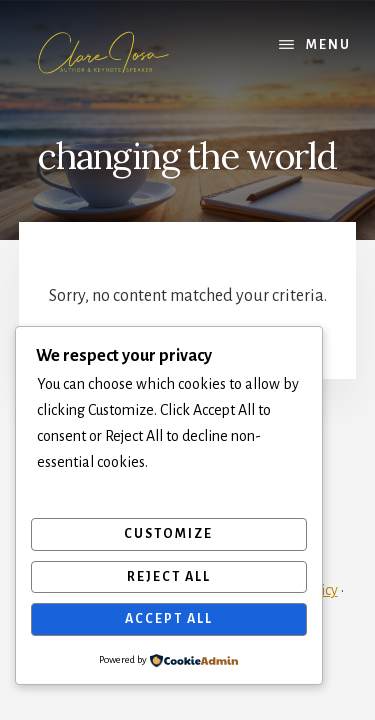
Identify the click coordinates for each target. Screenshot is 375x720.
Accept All (169, 619)
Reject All (169, 577)
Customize (168, 534)
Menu (328, 45)
